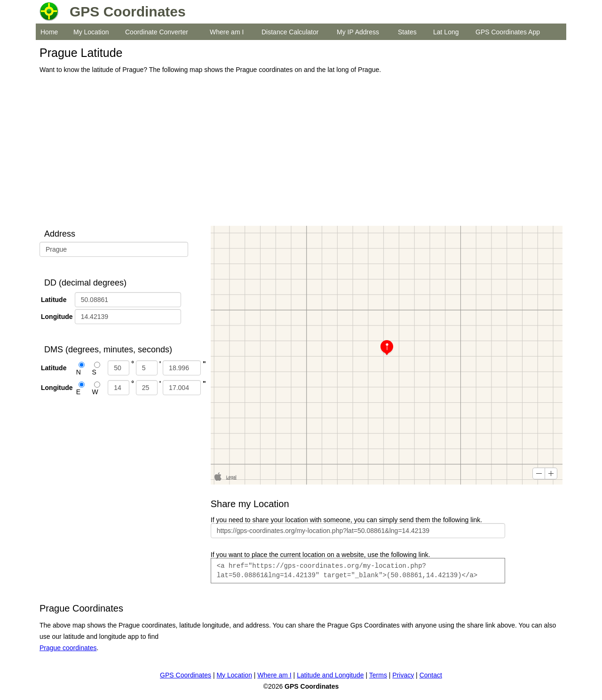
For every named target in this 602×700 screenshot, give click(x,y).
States (407, 32)
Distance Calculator (290, 32)
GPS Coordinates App (508, 32)
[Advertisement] (298, 151)
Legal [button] (231, 477)
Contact (431, 675)
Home (49, 32)
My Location (91, 32)
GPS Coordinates (186, 675)
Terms (378, 675)
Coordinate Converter (157, 32)
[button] (539, 473)
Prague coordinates (68, 648)
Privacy (403, 675)
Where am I (227, 32)
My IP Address (358, 32)
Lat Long (446, 32)
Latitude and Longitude (330, 675)
